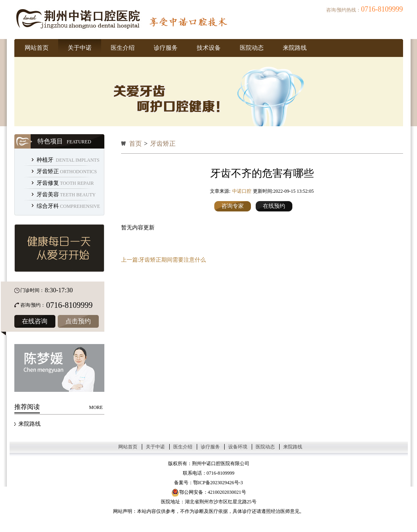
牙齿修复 (48, 183)
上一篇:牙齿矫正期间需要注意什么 (164, 260)
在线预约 (274, 206)
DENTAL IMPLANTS (78, 160)
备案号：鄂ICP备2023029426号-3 (208, 483)
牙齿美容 (48, 195)
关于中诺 (80, 48)
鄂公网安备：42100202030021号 (209, 492)
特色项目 (50, 141)
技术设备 (209, 48)
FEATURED (79, 142)
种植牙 (46, 160)
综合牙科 (48, 206)
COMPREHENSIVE (80, 206)
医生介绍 (123, 48)
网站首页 (37, 48)
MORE (96, 407)
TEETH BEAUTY (78, 195)
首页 (135, 144)
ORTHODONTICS (79, 172)
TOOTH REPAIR (77, 183)
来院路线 (295, 48)
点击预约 (78, 321)
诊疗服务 (166, 48)
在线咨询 (35, 321)
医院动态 (252, 48)
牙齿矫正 (48, 171)
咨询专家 (233, 206)
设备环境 (238, 447)
